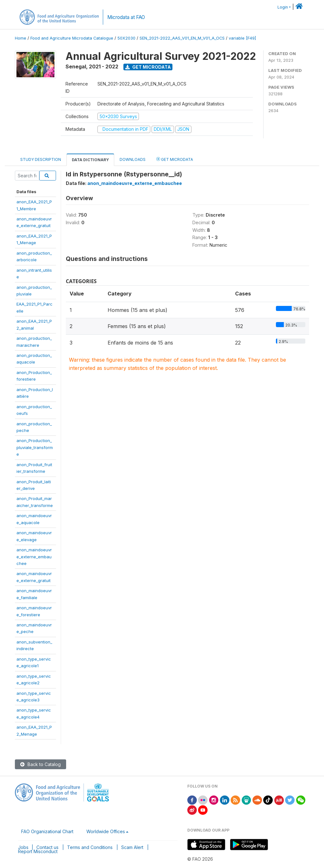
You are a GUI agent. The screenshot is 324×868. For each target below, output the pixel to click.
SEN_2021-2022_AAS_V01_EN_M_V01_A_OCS (182, 38)
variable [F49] (242, 38)
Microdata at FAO (126, 17)
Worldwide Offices (106, 831)
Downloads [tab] (133, 159)
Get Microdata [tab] (175, 159)
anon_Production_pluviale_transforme (35, 447)
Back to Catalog (40, 764)
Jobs (23, 847)
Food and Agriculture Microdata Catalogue (72, 38)
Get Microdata (148, 67)
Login (283, 7)
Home (21, 38)
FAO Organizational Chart (47, 831)
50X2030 (126, 38)
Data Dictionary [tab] (90, 160)
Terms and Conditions (90, 847)
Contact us (47, 847)
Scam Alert (132, 847)
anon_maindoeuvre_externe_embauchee (34, 557)
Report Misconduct (38, 851)
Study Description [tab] (41, 159)
